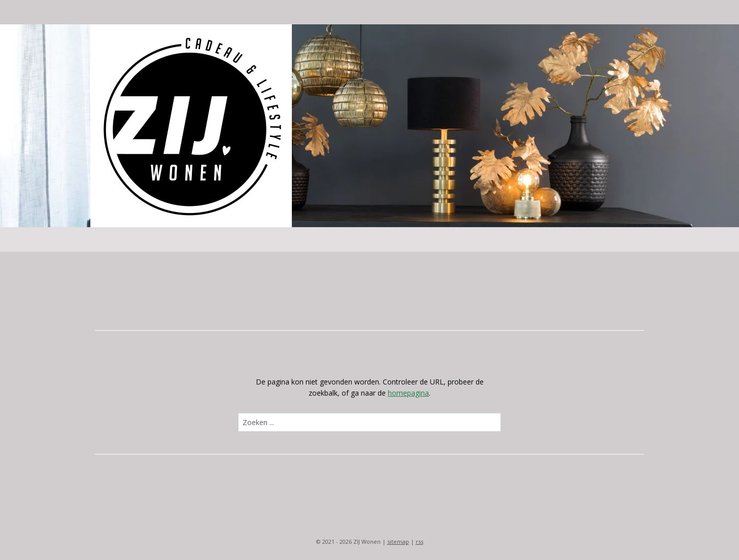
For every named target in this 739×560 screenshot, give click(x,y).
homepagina (408, 393)
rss (419, 541)
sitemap (398, 541)
